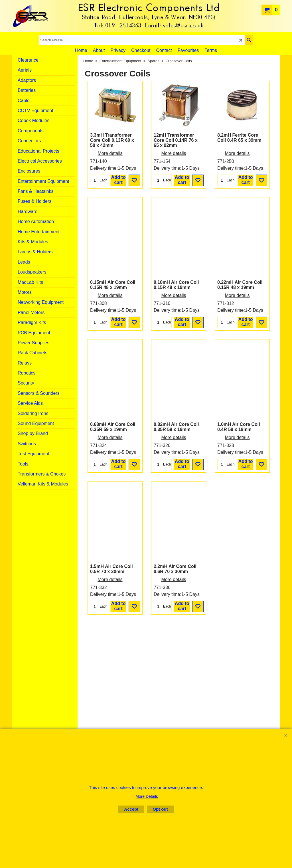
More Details (147, 796)
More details (110, 184)
